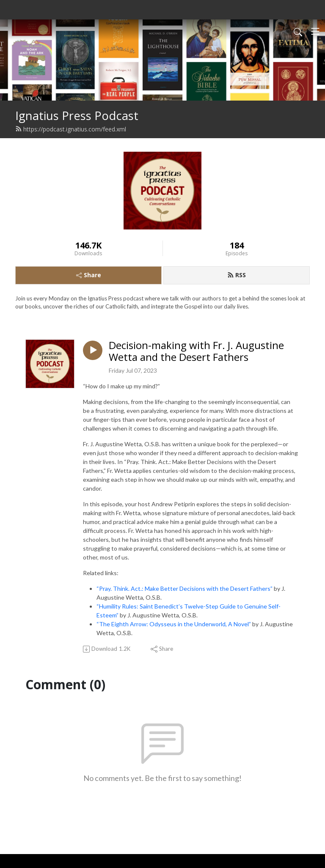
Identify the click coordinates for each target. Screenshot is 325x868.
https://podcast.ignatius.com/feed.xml (71, 129)
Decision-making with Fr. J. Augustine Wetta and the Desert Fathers (196, 352)
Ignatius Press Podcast (77, 116)
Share (89, 275)
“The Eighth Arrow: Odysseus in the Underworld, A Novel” (174, 624)
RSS (237, 275)
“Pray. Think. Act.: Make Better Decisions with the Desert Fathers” (185, 588)
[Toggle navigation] (315, 31)
